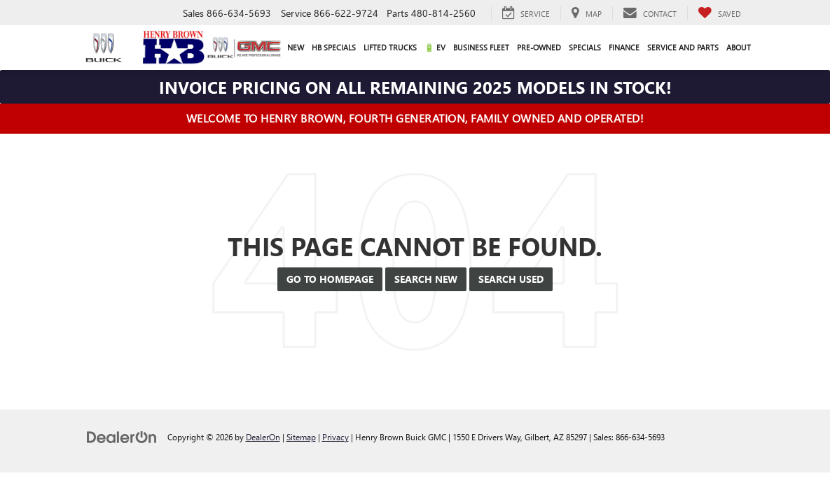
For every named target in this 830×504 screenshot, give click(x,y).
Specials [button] (585, 47)
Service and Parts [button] (683, 47)
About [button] (739, 47)
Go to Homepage (330, 279)
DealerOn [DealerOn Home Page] (263, 437)
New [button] (296, 47)
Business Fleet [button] (481, 47)
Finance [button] (624, 47)
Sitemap (301, 437)
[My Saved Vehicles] (719, 13)
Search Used (511, 279)
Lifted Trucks (390, 47)
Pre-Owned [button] (539, 47)
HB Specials (334, 47)
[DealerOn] (122, 436)
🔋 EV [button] (435, 47)
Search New (426, 279)
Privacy (336, 437)
